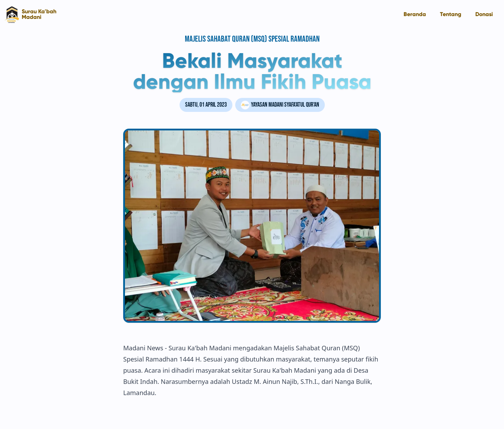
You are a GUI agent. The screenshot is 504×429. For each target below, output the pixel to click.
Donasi (484, 14)
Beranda (415, 14)
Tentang (451, 14)
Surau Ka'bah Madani (39, 14)
